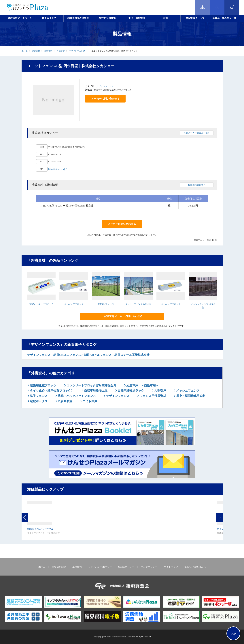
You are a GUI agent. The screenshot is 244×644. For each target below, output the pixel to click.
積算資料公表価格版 (78, 18)
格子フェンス (38, 396)
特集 (166, 18)
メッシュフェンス (188, 391)
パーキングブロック (74, 304)
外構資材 (48, 51)
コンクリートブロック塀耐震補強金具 (91, 385)
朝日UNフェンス (106, 304)
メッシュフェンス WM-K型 (138, 304)
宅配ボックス (38, 401)
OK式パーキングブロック (41, 304)
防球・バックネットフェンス (76, 396)
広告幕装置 (65, 401)
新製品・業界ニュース (224, 18)
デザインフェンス (77, 51)
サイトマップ (171, 567)
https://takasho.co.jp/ (57, 169)
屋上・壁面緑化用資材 (190, 396)
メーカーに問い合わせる (105, 99)
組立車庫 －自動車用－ (142, 385)
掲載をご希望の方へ (195, 567)
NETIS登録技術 (107, 18)
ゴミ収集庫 (90, 401)
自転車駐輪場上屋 (95, 391)
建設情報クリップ (195, 18)
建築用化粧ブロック (43, 385)
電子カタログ (49, 18)
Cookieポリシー (126, 567)
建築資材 (36, 51)
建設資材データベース (20, 18)
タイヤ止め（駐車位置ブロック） (52, 391)
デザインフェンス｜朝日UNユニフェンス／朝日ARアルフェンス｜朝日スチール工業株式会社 (88, 355)
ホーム (25, 51)
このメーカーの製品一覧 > (197, 133)
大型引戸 (160, 391)
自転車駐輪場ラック (130, 391)
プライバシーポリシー (100, 567)
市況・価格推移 (137, 18)
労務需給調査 (59, 567)
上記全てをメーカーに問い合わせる (122, 316)
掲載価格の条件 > (197, 185)
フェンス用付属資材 (152, 396)
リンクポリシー (149, 567)
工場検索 (77, 567)
